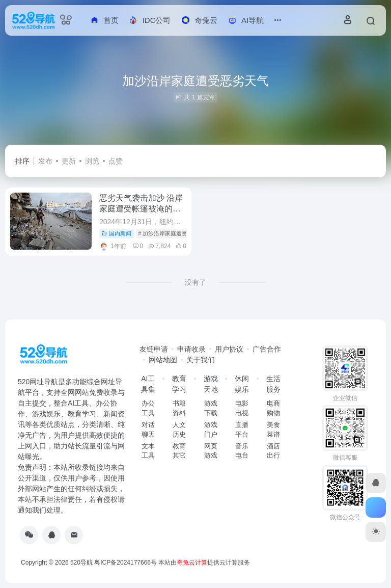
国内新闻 (116, 233)
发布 (45, 161)
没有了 (195, 282)
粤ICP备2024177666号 (126, 563)
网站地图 (163, 360)
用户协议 (229, 349)
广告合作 (267, 349)
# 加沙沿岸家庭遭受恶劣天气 (174, 233)
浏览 (92, 161)
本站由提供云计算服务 (204, 563)
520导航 (81, 563)
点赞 (116, 161)
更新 (69, 161)
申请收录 (191, 349)
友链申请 (154, 349)
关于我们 (201, 360)
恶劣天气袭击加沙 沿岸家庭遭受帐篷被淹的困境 (141, 209)
